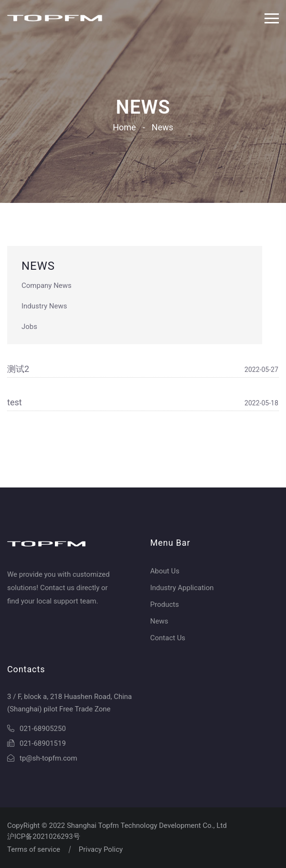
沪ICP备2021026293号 (44, 836)
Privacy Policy (101, 849)
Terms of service (34, 849)
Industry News (44, 306)
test (15, 402)
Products (165, 604)
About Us (165, 571)
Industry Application (182, 588)
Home (124, 127)
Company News (47, 286)
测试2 (18, 369)
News (159, 621)
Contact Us (168, 638)
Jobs (29, 327)
